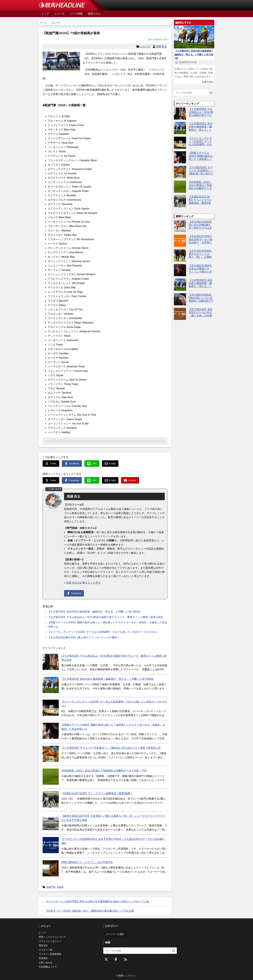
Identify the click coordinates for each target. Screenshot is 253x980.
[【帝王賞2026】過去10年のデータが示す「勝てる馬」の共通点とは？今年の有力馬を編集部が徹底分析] (180, 314)
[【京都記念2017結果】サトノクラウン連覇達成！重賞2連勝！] (51, 799)
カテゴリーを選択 (115, 934)
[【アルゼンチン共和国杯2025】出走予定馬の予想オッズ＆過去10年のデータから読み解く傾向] (51, 845)
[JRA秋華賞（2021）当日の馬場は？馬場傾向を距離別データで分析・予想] (51, 777)
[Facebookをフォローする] (116, 959)
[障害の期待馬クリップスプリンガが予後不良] (51, 868)
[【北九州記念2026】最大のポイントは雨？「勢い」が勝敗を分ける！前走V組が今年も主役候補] (180, 255)
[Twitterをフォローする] (106, 959)
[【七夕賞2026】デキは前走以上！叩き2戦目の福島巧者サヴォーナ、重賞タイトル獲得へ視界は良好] (51, 662)
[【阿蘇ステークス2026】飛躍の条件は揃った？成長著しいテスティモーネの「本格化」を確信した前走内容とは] (51, 731)
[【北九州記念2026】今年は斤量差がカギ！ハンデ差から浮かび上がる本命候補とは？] (180, 270)
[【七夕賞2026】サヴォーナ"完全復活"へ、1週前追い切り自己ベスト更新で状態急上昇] (51, 754)
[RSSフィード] (126, 959)
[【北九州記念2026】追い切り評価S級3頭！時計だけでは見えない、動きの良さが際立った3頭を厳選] (180, 226)
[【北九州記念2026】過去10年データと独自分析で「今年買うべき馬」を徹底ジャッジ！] (180, 241)
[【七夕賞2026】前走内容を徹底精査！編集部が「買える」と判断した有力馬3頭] (51, 685)
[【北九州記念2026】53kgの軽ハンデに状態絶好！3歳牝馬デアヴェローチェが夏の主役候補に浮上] (180, 299)
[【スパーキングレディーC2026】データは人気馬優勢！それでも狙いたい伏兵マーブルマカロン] (51, 708)
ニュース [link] (56, 23)
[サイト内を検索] (211, 93)
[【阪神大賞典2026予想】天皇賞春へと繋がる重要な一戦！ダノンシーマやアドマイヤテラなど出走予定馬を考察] (51, 822)
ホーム (43, 23)
